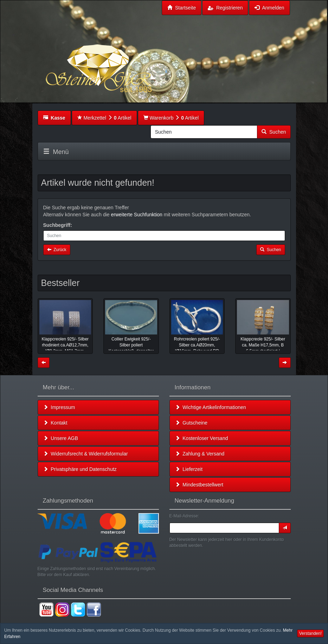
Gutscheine (191, 423)
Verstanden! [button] (310, 633)
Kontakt (55, 423)
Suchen (274, 132)
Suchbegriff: (58, 225)
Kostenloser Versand (202, 438)
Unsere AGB (61, 438)
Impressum (59, 407)
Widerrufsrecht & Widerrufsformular (86, 454)
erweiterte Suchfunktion (137, 215)
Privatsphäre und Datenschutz (80, 469)
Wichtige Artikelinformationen (211, 407)
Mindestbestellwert (199, 485)
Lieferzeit (189, 469)
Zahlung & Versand (200, 454)
